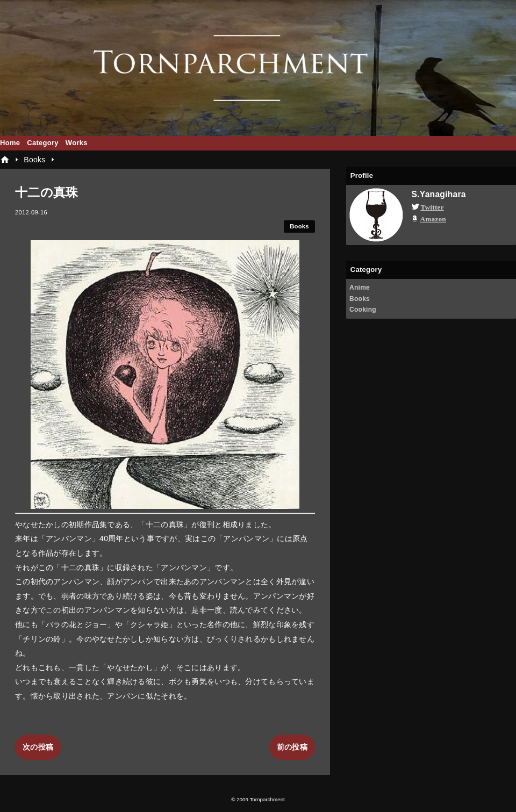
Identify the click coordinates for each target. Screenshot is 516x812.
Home (10, 143)
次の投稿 (38, 747)
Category (43, 143)
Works (77, 143)
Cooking (363, 310)
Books (299, 226)
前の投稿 (292, 747)
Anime (360, 288)
